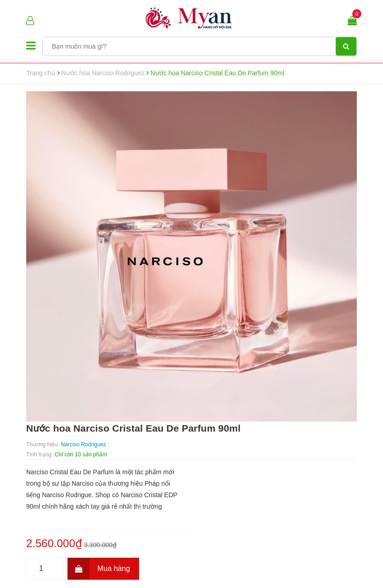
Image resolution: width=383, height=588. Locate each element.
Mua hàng (99, 569)
